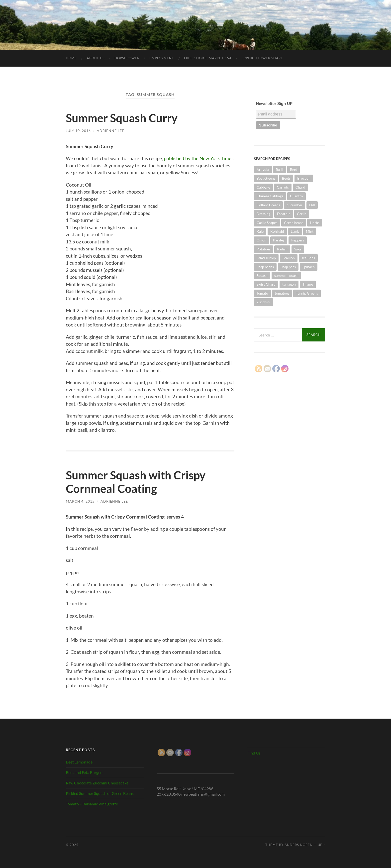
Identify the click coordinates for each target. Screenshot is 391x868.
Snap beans (265, 267)
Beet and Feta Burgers (85, 772)
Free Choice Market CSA (208, 58)
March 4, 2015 (80, 501)
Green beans (294, 223)
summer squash (286, 275)
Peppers (298, 240)
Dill (312, 205)
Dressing (263, 214)
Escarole (284, 214)
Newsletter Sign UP (274, 104)
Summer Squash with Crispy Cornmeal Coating (136, 482)
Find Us (254, 753)
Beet (293, 169)
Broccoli (304, 178)
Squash (262, 275)
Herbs (315, 223)
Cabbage (263, 187)
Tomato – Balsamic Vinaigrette (92, 804)
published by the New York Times (199, 158)
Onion (261, 240)
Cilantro (296, 196)
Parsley (279, 240)
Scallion (289, 258)
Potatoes (263, 249)
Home (71, 58)
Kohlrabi (277, 231)
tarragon (289, 284)
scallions (308, 258)
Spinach (309, 267)
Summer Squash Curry (122, 118)
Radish (282, 249)
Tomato (262, 293)
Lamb (295, 231)
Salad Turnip (266, 258)
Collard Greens (268, 205)
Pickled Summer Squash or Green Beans (100, 793)
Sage (298, 249)
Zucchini (263, 302)
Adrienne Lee (110, 131)
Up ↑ (321, 845)
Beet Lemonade (79, 762)
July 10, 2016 (78, 131)
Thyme (308, 284)
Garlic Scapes (267, 223)
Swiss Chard (266, 284)
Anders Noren (299, 845)
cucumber (295, 205)
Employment (162, 58)
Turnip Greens (307, 293)
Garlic (302, 214)
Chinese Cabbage (270, 196)
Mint (310, 231)
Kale (260, 231)
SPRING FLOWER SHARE (262, 58)
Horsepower (127, 58)
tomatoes (282, 293)
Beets (286, 178)
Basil (280, 169)
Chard (300, 187)
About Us (96, 58)
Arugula (263, 169)
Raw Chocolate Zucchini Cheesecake (97, 783)
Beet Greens (266, 178)
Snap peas (288, 267)
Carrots (283, 187)
